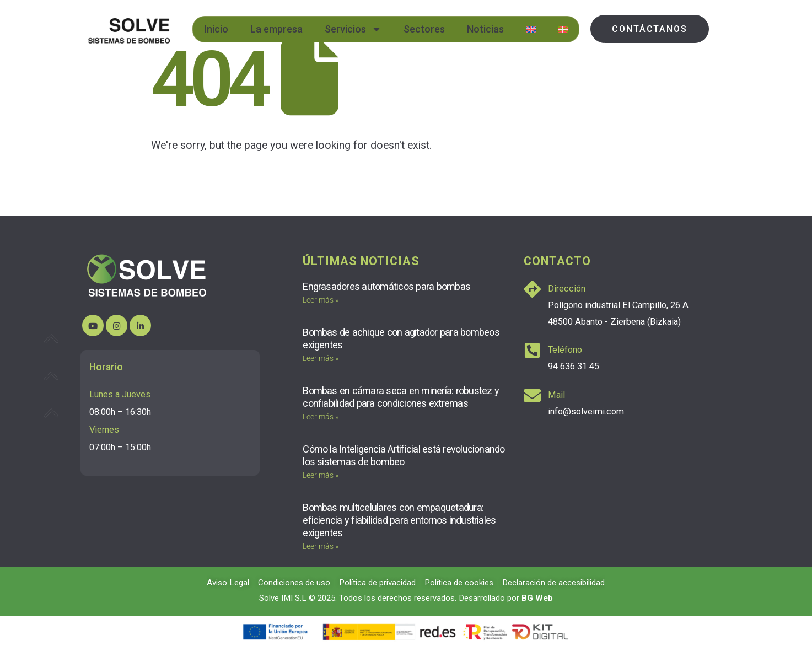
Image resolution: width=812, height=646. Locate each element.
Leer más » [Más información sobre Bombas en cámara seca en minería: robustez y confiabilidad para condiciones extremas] (321, 417)
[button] (650, 29)
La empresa (276, 29)
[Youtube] (93, 325)
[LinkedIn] (140, 325)
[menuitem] (531, 29)
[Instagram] (117, 325)
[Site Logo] (128, 29)
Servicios (353, 29)
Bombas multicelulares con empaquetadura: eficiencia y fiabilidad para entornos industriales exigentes (399, 520)
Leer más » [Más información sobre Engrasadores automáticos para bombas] (321, 300)
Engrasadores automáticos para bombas (386, 286)
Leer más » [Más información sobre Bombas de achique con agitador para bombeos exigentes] (321, 358)
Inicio (216, 29)
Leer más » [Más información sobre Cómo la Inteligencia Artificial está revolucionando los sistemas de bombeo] (321, 475)
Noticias (485, 29)
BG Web (537, 598)
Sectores (424, 29)
